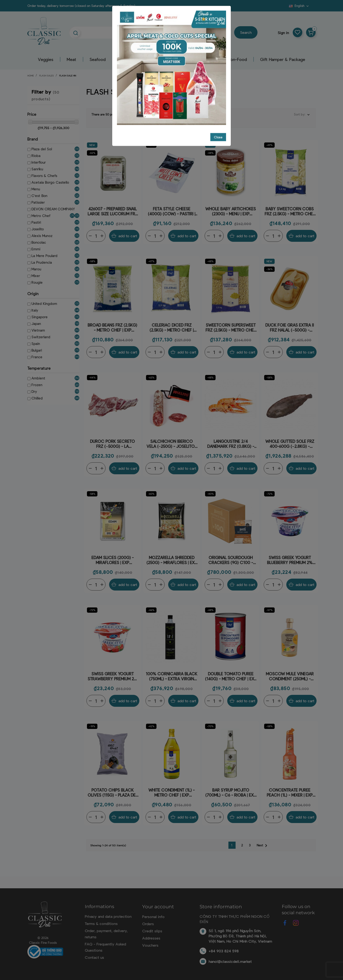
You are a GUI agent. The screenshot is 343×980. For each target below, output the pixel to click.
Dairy (124, 59)
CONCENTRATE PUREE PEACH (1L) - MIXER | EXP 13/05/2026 (290, 793)
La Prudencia (42, 262)
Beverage (180, 59)
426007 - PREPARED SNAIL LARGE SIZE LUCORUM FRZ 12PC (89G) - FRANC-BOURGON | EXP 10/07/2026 (113, 211)
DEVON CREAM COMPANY (53, 209)
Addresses (151, 938)
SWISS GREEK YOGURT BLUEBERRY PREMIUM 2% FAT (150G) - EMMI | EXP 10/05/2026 (290, 560)
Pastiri (36, 222)
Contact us (94, 957)
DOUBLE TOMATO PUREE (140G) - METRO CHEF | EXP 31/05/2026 (231, 676)
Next (263, 846)
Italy (35, 310)
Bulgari (37, 350)
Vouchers (150, 945)
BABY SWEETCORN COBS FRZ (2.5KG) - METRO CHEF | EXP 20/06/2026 (290, 211)
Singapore (40, 317)
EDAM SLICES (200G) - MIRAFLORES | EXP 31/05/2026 (113, 560)
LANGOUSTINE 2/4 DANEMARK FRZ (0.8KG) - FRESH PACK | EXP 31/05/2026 (231, 444)
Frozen (37, 385)
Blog (286, 7)
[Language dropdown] (299, 6)
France (37, 357)
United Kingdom (44, 303)
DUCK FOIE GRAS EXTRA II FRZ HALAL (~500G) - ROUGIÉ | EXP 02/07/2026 (290, 328)
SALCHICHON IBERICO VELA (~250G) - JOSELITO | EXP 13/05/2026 (172, 444)
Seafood (98, 59)
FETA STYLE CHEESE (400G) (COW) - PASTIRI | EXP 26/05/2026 (172, 211)
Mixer (36, 276)
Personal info (153, 917)
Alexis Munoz (42, 236)
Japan (36, 323)
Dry (34, 391)
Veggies (46, 59)
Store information (221, 907)
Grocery (150, 59)
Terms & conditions (101, 923)
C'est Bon (39, 196)
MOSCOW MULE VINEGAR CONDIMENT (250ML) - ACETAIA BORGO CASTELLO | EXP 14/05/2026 (290, 676)
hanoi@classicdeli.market (230, 961)
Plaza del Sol (42, 149)
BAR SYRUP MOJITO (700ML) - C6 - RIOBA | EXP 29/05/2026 (231, 793)
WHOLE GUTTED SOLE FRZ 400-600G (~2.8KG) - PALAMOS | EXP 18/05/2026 (290, 444)
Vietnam (38, 330)
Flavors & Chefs (44, 176)
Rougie (37, 282)
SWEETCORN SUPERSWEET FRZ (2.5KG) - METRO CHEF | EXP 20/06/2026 (231, 328)
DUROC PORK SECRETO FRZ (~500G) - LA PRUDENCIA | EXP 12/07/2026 (112, 444)
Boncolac (39, 242)
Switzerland (41, 337)
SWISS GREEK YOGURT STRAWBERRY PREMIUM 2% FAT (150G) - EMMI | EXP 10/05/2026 (113, 676)
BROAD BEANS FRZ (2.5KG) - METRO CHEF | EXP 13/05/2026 (112, 328)
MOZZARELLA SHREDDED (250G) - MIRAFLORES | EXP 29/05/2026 (172, 560)
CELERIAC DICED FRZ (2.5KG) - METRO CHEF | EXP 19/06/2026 (172, 328)
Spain (36, 344)
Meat (71, 59)
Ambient (38, 378)
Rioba (36, 156)
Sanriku (37, 169)
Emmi (36, 249)
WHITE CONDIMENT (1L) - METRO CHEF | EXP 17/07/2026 (171, 793)
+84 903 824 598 (224, 951)
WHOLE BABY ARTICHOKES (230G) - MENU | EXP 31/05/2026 (231, 211)
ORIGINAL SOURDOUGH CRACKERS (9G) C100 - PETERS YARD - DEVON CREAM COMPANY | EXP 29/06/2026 (231, 560)
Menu (36, 189)
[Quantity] (96, 236)
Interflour (39, 162)
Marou (36, 269)
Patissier (38, 202)
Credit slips (152, 931)
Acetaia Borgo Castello (50, 182)
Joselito (38, 229)
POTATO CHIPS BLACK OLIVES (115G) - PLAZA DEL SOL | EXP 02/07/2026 (113, 793)
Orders (148, 924)
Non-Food (237, 59)
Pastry (208, 59)
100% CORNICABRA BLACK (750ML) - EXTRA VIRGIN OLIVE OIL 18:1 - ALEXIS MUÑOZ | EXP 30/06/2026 (171, 676)
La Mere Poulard (44, 256)
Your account (158, 907)
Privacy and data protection (108, 916)
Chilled (37, 398)
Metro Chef (41, 216)
